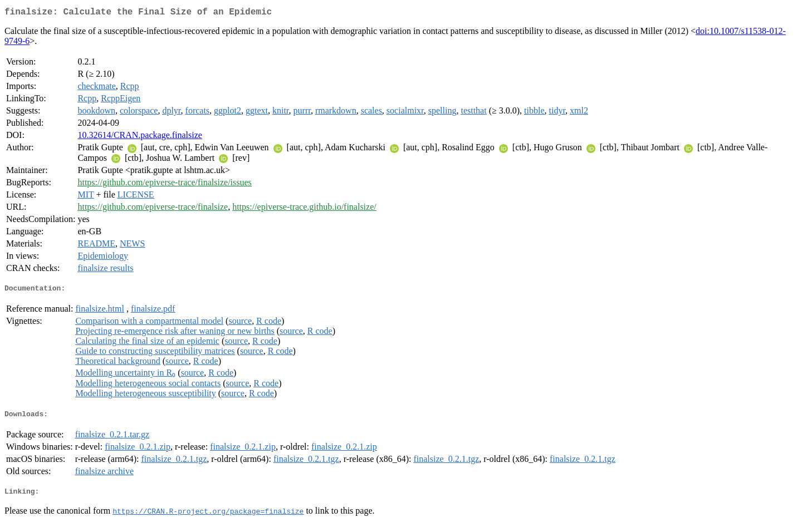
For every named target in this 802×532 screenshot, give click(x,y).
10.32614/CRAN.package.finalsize (140, 137)
